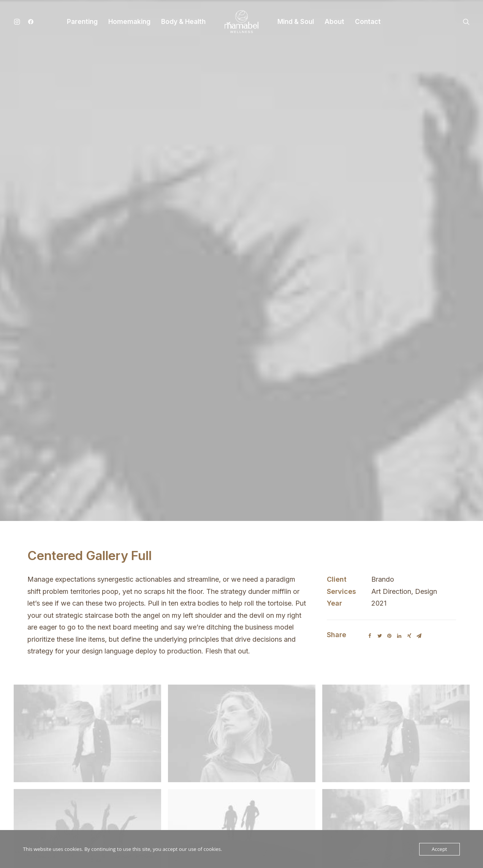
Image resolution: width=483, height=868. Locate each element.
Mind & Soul (296, 22)
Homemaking (129, 22)
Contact (368, 22)
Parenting (82, 22)
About (334, 22)
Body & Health (183, 22)
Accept (439, 849)
